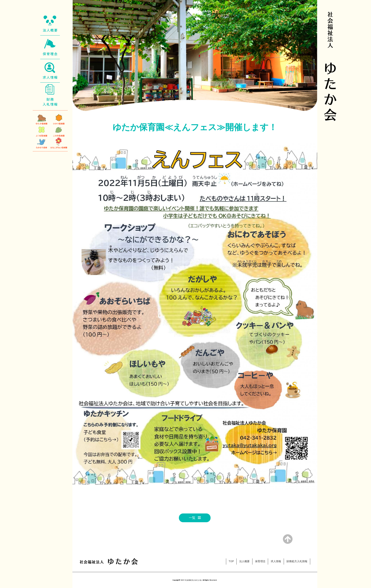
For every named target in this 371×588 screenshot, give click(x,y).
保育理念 (260, 561)
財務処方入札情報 (297, 561)
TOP (231, 561)
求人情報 (276, 561)
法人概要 (244, 561)
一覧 (192, 518)
